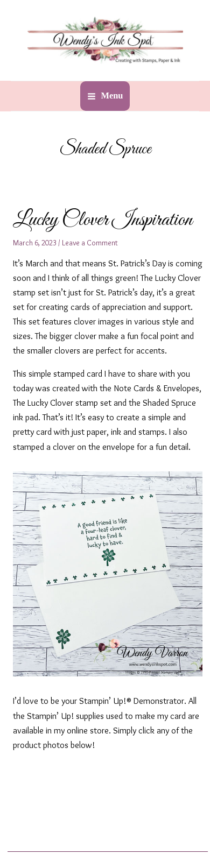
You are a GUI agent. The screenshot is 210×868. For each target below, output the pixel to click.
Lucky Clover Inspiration (103, 220)
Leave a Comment (90, 243)
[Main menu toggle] (105, 96)
